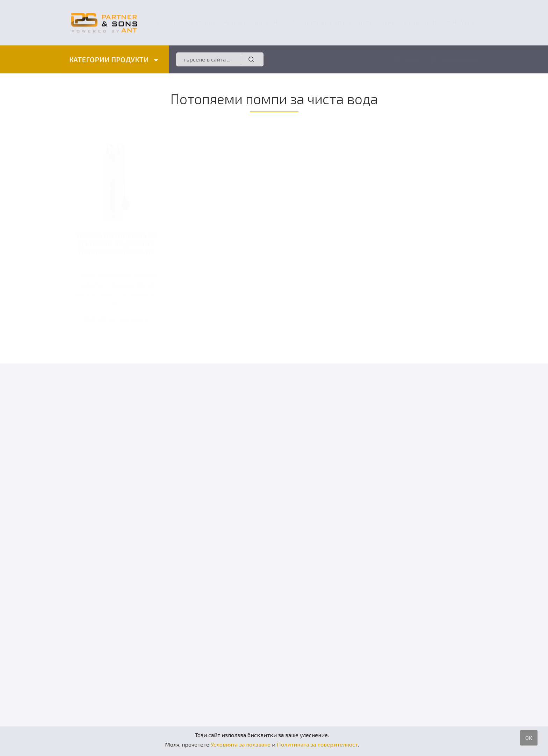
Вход (413, 59)
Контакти (460, 23)
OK (529, 738)
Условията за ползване (241, 744)
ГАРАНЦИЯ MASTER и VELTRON (330, 23)
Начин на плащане (252, 23)
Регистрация (459, 59)
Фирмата (201, 23)
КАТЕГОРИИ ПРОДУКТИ (113, 59)
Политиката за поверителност (317, 744)
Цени (388, 23)
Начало (168, 23)
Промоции (421, 23)
